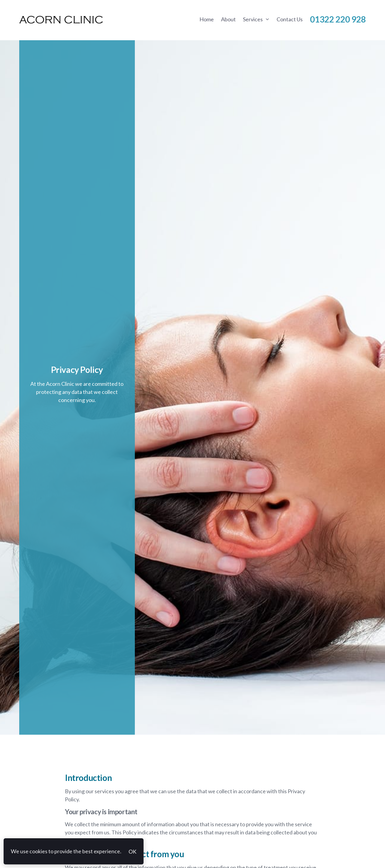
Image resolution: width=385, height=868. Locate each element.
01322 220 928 (338, 19)
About (228, 19)
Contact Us (290, 19)
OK (132, 851)
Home (207, 19)
